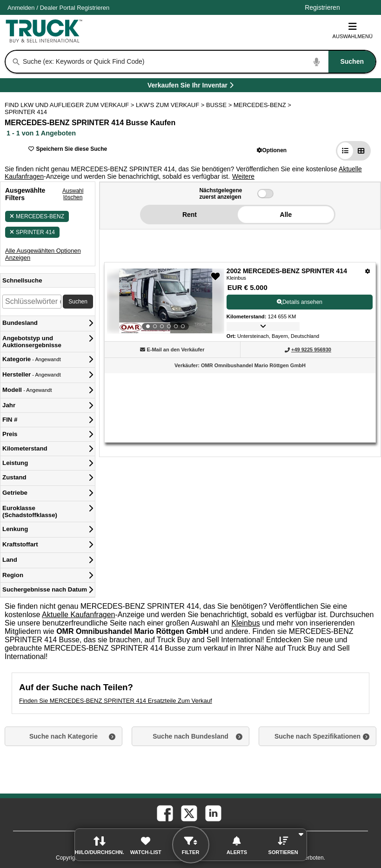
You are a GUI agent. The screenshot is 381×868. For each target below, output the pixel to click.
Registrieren (93, 8)
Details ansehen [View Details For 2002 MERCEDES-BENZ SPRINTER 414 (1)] (300, 302)
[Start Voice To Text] (317, 62)
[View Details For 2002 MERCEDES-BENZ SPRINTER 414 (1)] (166, 301)
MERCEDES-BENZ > (263, 105)
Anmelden (21, 8)
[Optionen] (368, 271)
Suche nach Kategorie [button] (63, 736)
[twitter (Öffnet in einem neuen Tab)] (188, 813)
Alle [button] (286, 215)
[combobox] (198, 62)
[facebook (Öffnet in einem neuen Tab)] (164, 813)
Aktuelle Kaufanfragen (78, 615)
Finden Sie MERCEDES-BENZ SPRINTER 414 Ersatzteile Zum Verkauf (116, 701)
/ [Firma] (58, 8)
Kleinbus (245, 623)
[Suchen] (16, 62)
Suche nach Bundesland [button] (190, 736)
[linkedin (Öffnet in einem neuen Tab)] (213, 813)
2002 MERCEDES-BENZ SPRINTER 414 (287, 271)
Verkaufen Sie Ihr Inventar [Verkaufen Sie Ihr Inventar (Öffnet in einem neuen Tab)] (212, 87)
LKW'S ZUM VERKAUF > (171, 105)
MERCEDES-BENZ (37, 216)
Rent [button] (190, 215)
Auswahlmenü (353, 30)
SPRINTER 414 (32, 232)
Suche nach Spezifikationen (317, 736)
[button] (272, 150)
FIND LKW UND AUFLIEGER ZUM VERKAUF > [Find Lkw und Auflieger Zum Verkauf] (70, 105)
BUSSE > (220, 105)
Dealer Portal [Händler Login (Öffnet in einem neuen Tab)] (58, 8)
